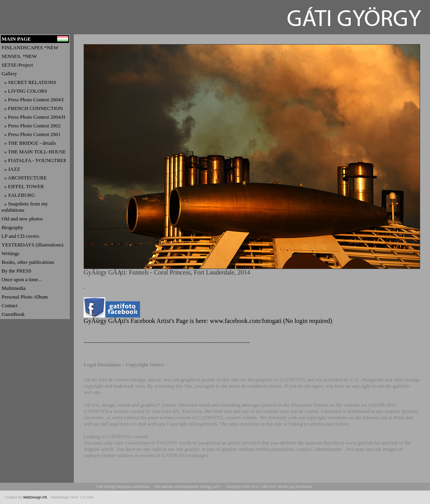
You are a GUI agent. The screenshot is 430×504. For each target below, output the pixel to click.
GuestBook (13, 314)
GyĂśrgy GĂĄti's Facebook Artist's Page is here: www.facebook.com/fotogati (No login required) (208, 318)
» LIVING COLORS (24, 91)
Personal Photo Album (25, 297)
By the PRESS (17, 271)
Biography (12, 227)
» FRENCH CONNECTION (32, 108)
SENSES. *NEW (19, 56)
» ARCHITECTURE (24, 178)
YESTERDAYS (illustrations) (33, 245)
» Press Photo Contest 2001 (31, 134)
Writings (10, 253)
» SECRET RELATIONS (29, 82)
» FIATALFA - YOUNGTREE (34, 160)
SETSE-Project (17, 65)
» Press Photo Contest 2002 (31, 126)
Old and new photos (22, 219)
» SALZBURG (18, 195)
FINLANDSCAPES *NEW (30, 48)
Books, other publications (28, 262)
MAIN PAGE (16, 39)
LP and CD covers (20, 236)
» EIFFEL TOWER (23, 186)
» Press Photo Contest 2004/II (34, 117)
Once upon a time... (22, 279)
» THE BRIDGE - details (29, 143)
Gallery (9, 74)
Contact (9, 305)
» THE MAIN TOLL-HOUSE (34, 152)
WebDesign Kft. (36, 497)
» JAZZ (11, 169)
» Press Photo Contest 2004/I (33, 100)
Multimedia (14, 288)
